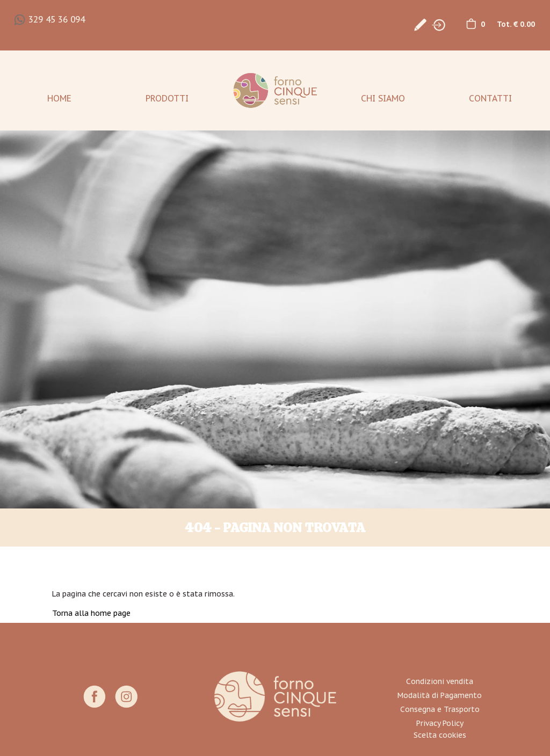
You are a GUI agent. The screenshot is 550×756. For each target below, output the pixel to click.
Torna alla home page (91, 613)
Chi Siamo (383, 98)
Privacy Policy (440, 723)
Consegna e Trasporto (440, 709)
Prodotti (167, 98)
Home (59, 98)
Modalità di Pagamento (440, 695)
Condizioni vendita (440, 681)
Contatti (490, 98)
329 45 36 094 (57, 19)
